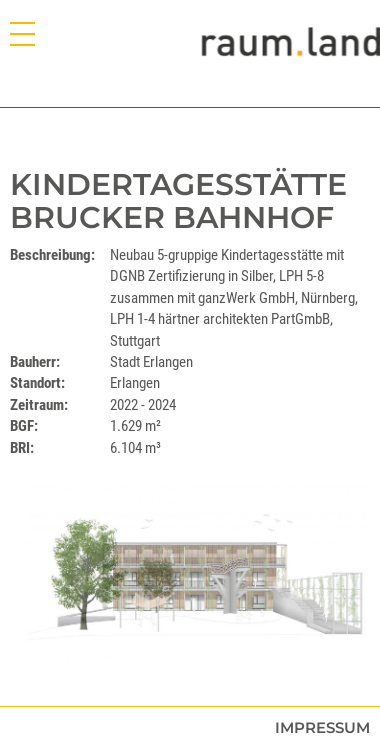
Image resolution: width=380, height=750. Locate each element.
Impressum (322, 727)
